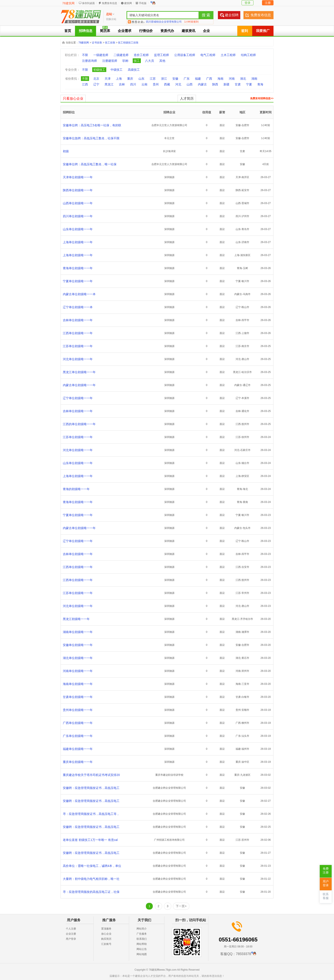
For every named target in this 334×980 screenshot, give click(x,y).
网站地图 (142, 954)
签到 (245, 31)
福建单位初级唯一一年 (78, 749)
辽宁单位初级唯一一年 (78, 398)
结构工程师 (248, 55)
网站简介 (142, 929)
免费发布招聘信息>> (262, 98)
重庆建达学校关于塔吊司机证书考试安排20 (91, 775)
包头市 (247, 528)
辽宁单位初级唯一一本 (78, 307)
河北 (178, 84)
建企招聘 (232, 15)
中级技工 (117, 70)
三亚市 (245, 684)
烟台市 (245, 463)
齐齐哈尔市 (247, 619)
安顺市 (245, 710)
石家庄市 (245, 450)
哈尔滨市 (247, 372)
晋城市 (245, 203)
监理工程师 (161, 55)
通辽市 (247, 385)
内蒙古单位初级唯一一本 (79, 294)
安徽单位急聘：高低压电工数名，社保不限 (91, 138)
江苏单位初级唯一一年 (78, 346)
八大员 (150, 61)
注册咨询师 (89, 61)
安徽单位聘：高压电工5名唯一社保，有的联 (92, 125)
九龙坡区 (245, 775)
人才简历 (187, 99)
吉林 (122, 84)
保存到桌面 (88, 3)
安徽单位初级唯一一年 (78, 645)
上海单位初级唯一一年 (78, 242)
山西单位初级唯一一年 (78, 203)
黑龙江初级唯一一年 (76, 619)
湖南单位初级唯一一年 (78, 632)
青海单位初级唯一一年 (78, 268)
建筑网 (128, 3)
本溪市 (245, 398)
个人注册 (71, 929)
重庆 (130, 79)
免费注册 (326, 871)
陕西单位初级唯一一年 (78, 190)
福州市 (245, 749)
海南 (220, 79)
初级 (66, 151)
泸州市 (245, 216)
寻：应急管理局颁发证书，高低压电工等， (91, 814)
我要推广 (263, 31)
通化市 (245, 411)
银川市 (245, 281)
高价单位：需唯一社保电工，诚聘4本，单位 (92, 866)
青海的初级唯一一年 (76, 489)
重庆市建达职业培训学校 (169, 775)
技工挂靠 (110, 43)
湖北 (243, 79)
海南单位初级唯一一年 (78, 684)
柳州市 (245, 723)
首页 (68, 31)
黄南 (245, 502)
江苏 (153, 79)
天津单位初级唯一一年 (78, 177)
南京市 (245, 346)
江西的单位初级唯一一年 (79, 424)
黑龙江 (109, 84)
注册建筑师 (110, 61)
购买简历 (106, 939)
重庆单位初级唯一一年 (78, 762)
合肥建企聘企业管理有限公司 (169, 788)
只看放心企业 (73, 99)
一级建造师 (101, 55)
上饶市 (245, 333)
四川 (133, 84)
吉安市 (245, 567)
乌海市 (247, 294)
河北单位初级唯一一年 (78, 359)
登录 (248, 3)
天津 (108, 79)
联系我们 (142, 939)
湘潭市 (245, 632)
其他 (162, 61)
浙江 (164, 79)
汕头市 (245, 736)
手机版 (143, 3)
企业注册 (71, 934)
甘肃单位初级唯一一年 (78, 697)
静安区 (245, 476)
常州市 (245, 593)
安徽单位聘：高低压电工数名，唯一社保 (90, 164)
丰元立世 (169, 138)
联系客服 (326, 896)
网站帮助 (142, 944)
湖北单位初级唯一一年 (78, 658)
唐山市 (245, 359)
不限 (85, 55)
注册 (268, 3)
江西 (85, 84)
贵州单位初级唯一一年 (78, 710)
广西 (209, 79)
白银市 (245, 697)
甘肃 (238, 84)
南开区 (245, 177)
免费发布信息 (109, 3)
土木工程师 (228, 55)
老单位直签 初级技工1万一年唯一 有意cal (90, 840)
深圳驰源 (169, 177)
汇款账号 (106, 944)
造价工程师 (141, 55)
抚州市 (245, 424)
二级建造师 (121, 55)
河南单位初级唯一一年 (78, 671)
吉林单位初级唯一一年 (78, 320)
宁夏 (249, 84)
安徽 (175, 79)
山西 (190, 84)
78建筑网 (68, 3)
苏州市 (245, 840)
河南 (232, 79)
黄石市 (245, 658)
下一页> (181, 906)
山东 (141, 79)
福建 (198, 79)
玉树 (245, 268)
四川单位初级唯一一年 (78, 216)
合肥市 (245, 125)
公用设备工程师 (185, 55)
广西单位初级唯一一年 (78, 723)
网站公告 (142, 949)
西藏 (167, 84)
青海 (260, 84)
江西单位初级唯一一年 (78, 333)
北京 (96, 79)
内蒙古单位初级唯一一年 (79, 385)
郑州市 (245, 671)
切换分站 (111, 19)
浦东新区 (245, 255)
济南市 (245, 242)
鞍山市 (245, 307)
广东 (187, 79)
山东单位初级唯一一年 (78, 229)
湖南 (254, 79)
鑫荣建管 (151, 22)
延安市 (245, 190)
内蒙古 (202, 84)
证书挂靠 (97, 43)
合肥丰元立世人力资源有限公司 (169, 125)
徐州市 (245, 437)
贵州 (156, 84)
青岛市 (245, 229)
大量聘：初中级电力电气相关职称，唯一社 (91, 879)
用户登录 (71, 939)
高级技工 (134, 70)
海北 (245, 489)
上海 (119, 79)
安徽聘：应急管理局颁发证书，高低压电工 (91, 788)
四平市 (245, 320)
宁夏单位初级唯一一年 (78, 281)
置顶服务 (106, 929)
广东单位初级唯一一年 (78, 736)
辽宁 (96, 84)
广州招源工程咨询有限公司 (169, 840)
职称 (125, 61)
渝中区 (245, 762)
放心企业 (106, 934)
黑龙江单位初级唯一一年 (79, 372)
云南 (144, 84)
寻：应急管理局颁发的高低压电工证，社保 (91, 892)
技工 (137, 61)
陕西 (215, 84)
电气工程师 (208, 55)
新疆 (226, 84)
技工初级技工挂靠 (128, 43)
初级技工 (99, 70)
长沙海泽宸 (169, 151)
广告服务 (142, 934)
